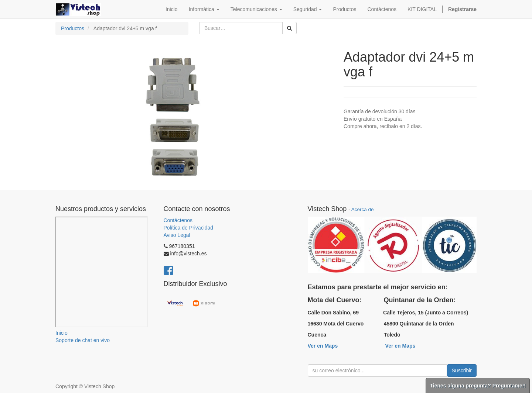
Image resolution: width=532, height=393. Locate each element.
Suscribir (462, 370)
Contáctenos (178, 220)
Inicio (62, 333)
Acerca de (363, 209)
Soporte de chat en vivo (83, 340)
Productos (73, 28)
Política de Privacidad (189, 228)
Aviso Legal (177, 235)
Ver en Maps (323, 346)
